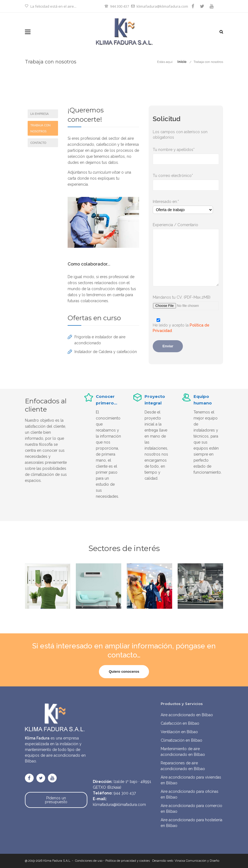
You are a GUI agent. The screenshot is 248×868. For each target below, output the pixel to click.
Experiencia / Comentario (186, 225)
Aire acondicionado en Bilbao (187, 715)
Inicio (182, 62)
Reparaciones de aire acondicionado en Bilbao (183, 766)
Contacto (38, 143)
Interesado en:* (186, 202)
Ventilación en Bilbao (179, 732)
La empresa (40, 114)
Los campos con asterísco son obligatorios (180, 135)
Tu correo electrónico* (186, 176)
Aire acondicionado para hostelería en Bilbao (191, 823)
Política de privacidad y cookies (128, 861)
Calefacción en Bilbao (180, 723)
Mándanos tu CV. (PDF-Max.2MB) (186, 298)
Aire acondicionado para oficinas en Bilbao (190, 794)
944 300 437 (119, 6)
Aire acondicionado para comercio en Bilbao (191, 809)
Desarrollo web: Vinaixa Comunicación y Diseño (186, 861)
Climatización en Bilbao (181, 740)
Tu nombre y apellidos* (186, 150)
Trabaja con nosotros (208, 62)
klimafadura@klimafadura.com (162, 6)
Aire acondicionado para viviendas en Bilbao (191, 780)
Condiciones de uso (89, 861)
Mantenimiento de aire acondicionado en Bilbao (183, 752)
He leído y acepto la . (186, 325)
